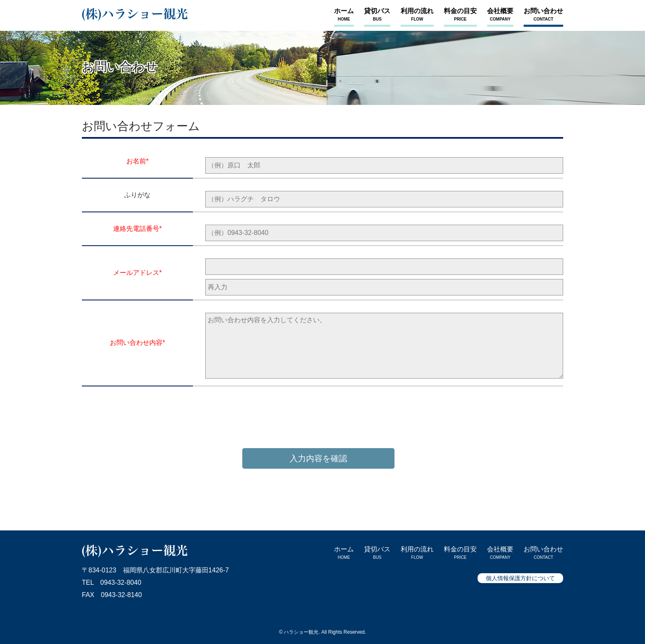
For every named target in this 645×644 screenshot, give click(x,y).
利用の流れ (417, 15)
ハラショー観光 (301, 632)
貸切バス (377, 15)
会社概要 (500, 15)
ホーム (344, 15)
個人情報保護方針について (520, 578)
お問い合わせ (543, 15)
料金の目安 (460, 15)
